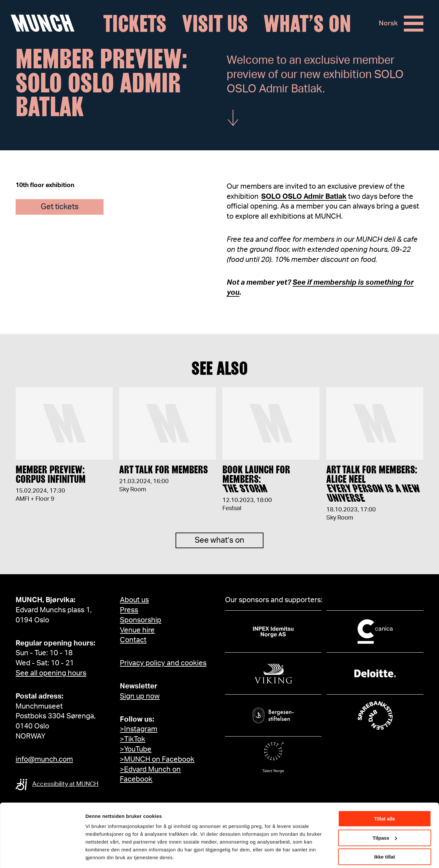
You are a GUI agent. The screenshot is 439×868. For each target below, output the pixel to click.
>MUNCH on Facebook (157, 759)
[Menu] (414, 24)
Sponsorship (141, 620)
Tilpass (385, 817)
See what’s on (219, 547)
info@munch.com (44, 759)
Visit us (215, 24)
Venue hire (137, 630)
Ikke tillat (385, 837)
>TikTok (133, 739)
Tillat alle (385, 799)
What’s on (307, 24)
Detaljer (94, 855)
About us (134, 600)
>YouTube (136, 749)
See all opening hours (51, 673)
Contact (133, 640)
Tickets (135, 24)
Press (129, 610)
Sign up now (140, 696)
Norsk (388, 24)
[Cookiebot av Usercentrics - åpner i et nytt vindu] (42, 855)
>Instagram (139, 729)
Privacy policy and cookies (163, 663)
